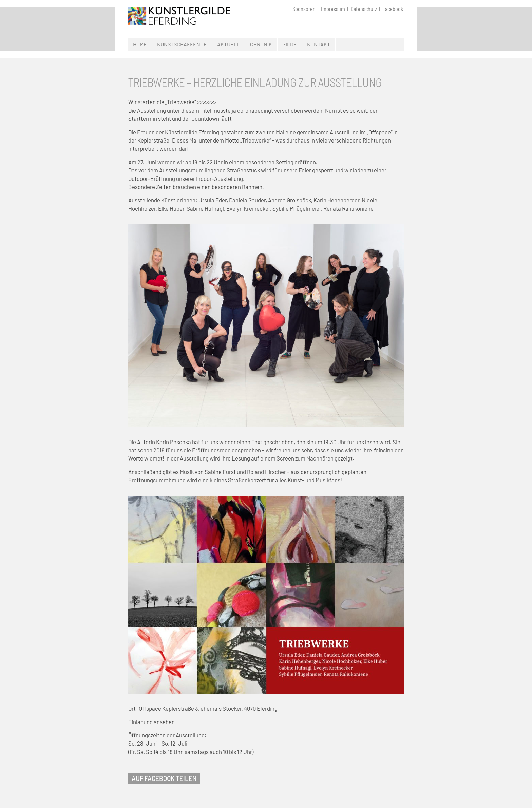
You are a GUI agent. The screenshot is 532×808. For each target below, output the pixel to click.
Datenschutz (364, 9)
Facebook (393, 9)
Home (140, 44)
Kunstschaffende (182, 44)
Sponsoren (304, 9)
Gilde (290, 44)
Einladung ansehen (151, 722)
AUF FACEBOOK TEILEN (164, 778)
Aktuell (229, 44)
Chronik (261, 44)
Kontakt (319, 44)
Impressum (333, 9)
